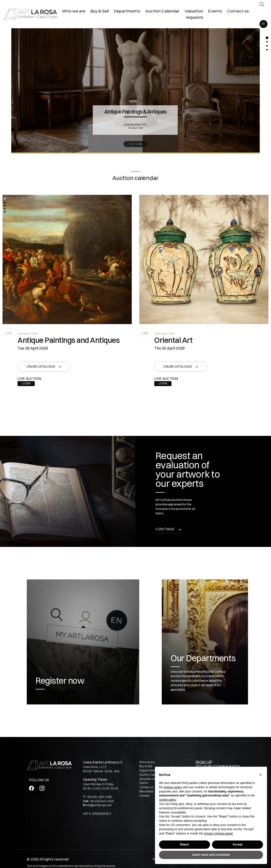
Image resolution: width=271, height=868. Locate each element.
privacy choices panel (218, 833)
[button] (5, 199)
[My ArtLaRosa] (262, 14)
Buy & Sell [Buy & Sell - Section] (100, 11)
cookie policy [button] (167, 800)
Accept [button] (237, 844)
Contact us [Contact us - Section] (238, 11)
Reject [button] (184, 844)
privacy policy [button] (173, 787)
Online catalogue (41, 366)
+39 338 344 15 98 (101, 801)
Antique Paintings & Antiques (135, 110)
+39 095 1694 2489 (99, 797)
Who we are (147, 762)
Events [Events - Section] (215, 11)
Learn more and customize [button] (211, 855)
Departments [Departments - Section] (127, 11)
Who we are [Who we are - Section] (74, 11)
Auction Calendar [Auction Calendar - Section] (162, 11)
